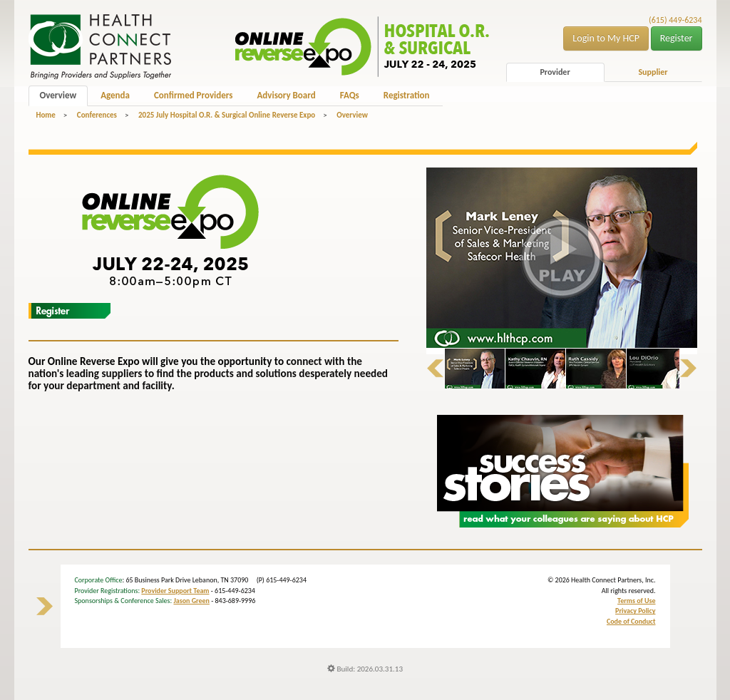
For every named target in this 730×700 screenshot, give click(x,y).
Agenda (115, 95)
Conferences (97, 115)
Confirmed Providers (193, 95)
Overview (58, 95)
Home (46, 115)
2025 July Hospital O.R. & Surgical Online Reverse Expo (227, 115)
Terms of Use (636, 601)
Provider (555, 72)
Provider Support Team (175, 591)
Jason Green (191, 601)
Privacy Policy (635, 611)
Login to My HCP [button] (606, 38)
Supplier (653, 72)
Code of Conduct (631, 621)
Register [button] (677, 38)
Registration (407, 95)
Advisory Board (286, 95)
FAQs (350, 95)
